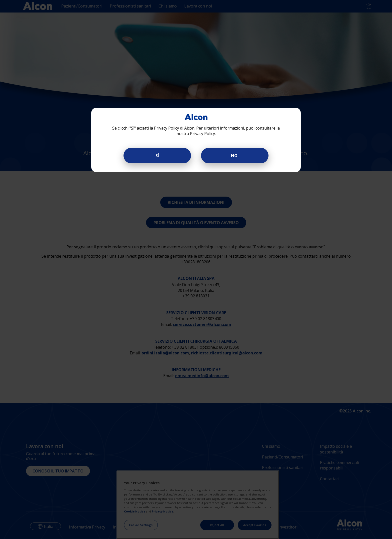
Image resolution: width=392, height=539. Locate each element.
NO (235, 156)
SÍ (157, 156)
